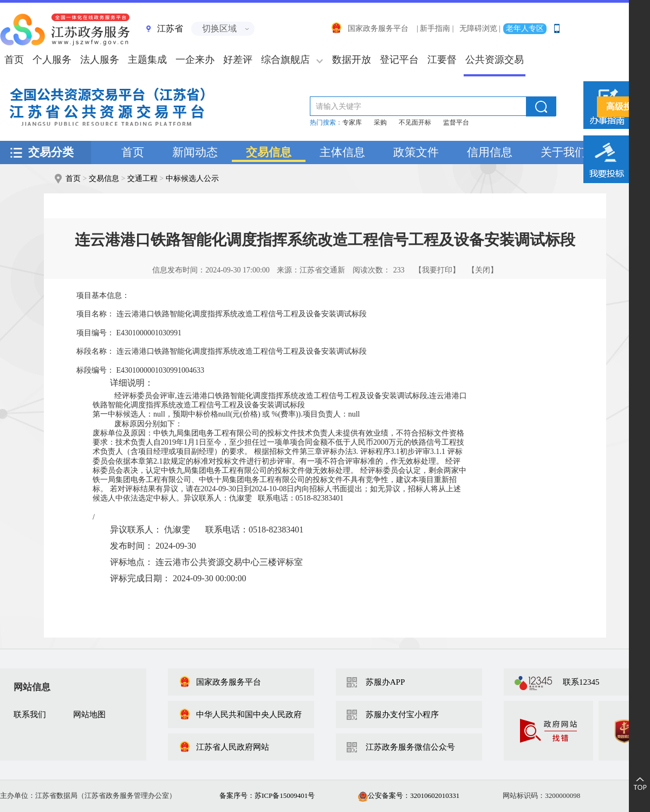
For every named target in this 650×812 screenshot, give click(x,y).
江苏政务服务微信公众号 (410, 747)
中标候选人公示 (192, 178)
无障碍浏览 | (480, 28)
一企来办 (195, 60)
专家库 (352, 122)
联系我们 (30, 714)
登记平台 (399, 60)
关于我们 (563, 152)
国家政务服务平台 (369, 28)
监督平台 (456, 122)
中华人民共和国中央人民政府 (240, 714)
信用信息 (490, 152)
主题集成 (147, 60)
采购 (380, 122)
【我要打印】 (437, 270)
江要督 (442, 60)
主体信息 (342, 152)
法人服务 (100, 60)
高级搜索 (623, 106)
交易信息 (269, 152)
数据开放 (352, 60)
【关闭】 (483, 270)
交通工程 (142, 178)
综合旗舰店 (285, 60)
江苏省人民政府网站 (224, 747)
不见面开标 (415, 122)
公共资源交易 (495, 60)
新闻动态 (195, 152)
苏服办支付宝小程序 (402, 714)
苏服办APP (385, 682)
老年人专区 (525, 28)
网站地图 (89, 714)
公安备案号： (409, 795)
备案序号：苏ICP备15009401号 (267, 795)
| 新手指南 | (435, 28)
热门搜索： (326, 122)
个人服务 (52, 60)
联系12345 (581, 682)
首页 (133, 152)
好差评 (238, 60)
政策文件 (416, 152)
